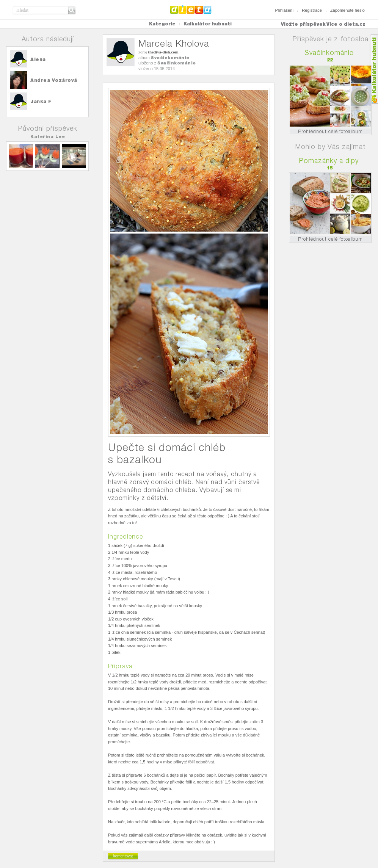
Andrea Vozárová (54, 80)
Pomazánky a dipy (329, 161)
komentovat (123, 856)
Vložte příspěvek (303, 24)
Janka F (41, 101)
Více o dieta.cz (346, 24)
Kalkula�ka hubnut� (374, 69)
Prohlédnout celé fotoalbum (330, 131)
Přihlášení (284, 10)
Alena (38, 59)
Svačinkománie (170, 58)
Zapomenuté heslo (347, 10)
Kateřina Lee (48, 136)
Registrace (312, 10)
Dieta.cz (191, 9)
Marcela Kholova (174, 43)
